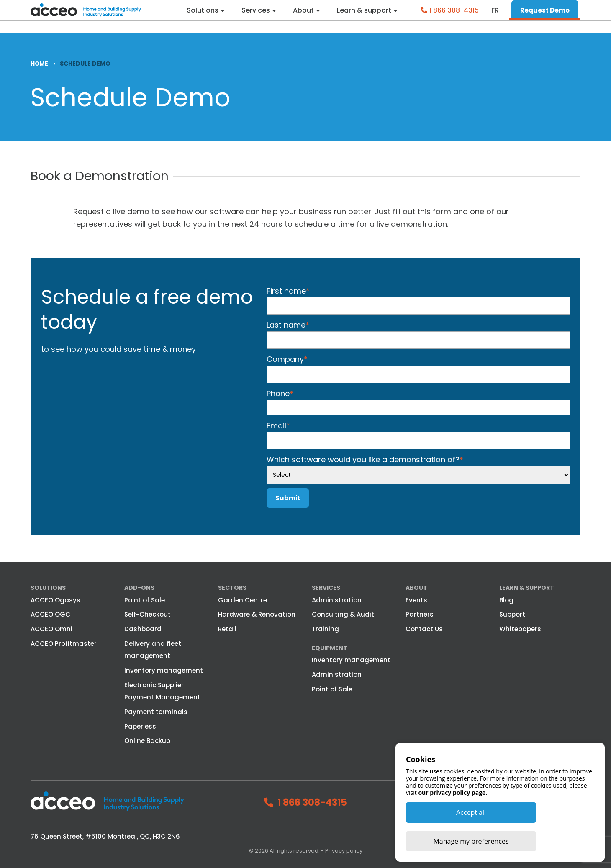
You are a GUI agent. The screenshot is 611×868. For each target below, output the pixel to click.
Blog (506, 600)
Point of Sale (145, 600)
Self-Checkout (148, 614)
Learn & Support (527, 588)
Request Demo (545, 17)
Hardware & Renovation (257, 614)
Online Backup (147, 741)
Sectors (232, 588)
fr (495, 17)
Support (512, 614)
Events (416, 600)
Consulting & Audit (343, 614)
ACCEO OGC (50, 614)
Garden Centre (243, 600)
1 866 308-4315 (454, 17)
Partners (420, 614)
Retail (227, 629)
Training (325, 629)
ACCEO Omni (51, 629)
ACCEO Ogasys (55, 600)
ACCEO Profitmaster (64, 643)
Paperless (140, 726)
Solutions (201, 17)
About (303, 17)
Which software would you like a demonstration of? (365, 460)
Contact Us (424, 629)
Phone (280, 393)
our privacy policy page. (453, 821)
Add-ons (139, 588)
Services (254, 17)
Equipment (330, 648)
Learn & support (364, 17)
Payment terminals (156, 712)
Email (278, 425)
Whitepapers (520, 629)
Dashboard (143, 629)
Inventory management (164, 670)
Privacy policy (344, 851)
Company (287, 359)
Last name (288, 325)
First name (288, 291)
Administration (337, 600)
